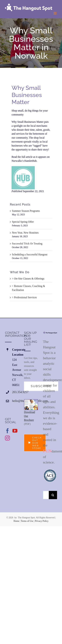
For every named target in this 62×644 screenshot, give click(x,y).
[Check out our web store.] (35, 443)
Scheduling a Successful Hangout (30, 254)
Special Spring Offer (23, 222)
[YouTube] (15, 431)
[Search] (53, 495)
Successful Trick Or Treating (27, 244)
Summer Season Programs (26, 211)
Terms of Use (27, 521)
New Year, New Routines (25, 233)
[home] (50, 333)
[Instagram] (7, 438)
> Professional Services (24, 297)
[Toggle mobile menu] (55, 13)
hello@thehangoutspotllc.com (16, 401)
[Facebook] (7, 431)
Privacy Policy (42, 521)
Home (16, 521)
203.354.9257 (16, 392)
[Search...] (46, 495)
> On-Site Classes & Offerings (28, 279)
